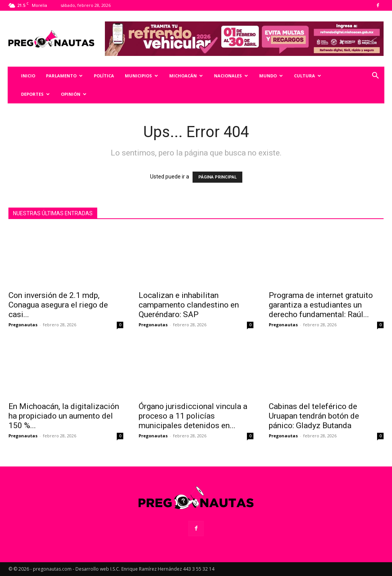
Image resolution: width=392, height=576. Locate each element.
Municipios (141, 76)
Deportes (35, 94)
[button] (375, 76)
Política (104, 76)
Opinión (74, 94)
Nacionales (231, 76)
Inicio (28, 76)
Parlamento (64, 76)
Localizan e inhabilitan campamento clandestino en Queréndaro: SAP (189, 305)
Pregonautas (23, 325)
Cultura (308, 76)
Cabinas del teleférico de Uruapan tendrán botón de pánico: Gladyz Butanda (314, 416)
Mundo (271, 76)
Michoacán (186, 76)
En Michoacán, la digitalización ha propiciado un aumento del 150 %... (64, 416)
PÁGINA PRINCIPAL (217, 177)
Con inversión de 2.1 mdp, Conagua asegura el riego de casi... (58, 305)
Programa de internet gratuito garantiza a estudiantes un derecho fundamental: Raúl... (321, 305)
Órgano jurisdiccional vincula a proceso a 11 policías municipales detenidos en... (193, 416)
